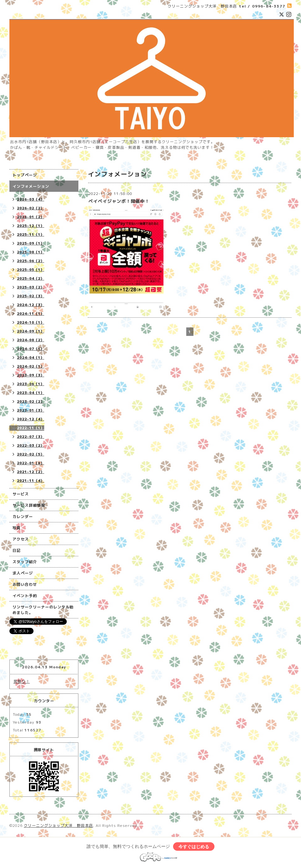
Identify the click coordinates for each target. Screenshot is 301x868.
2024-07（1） (31, 349)
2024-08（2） (31, 340)
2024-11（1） (31, 314)
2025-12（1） (31, 226)
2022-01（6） (31, 463)
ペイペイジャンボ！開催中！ (119, 201)
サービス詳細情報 (29, 505)
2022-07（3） (31, 437)
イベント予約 (25, 596)
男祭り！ (22, 681)
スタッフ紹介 (25, 562)
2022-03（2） (31, 445)
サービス (21, 494)
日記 (17, 550)
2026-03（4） (31, 199)
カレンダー (23, 517)
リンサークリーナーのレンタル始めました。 (43, 610)
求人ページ (23, 573)
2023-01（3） (31, 410)
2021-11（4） (31, 481)
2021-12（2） (31, 472)
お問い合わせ (25, 584)
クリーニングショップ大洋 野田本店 (58, 825)
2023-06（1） (31, 384)
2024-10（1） (31, 322)
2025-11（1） (31, 235)
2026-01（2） (31, 217)
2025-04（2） (31, 278)
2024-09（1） (31, 331)
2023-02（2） (31, 402)
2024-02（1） (31, 366)
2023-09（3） (31, 375)
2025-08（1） (31, 252)
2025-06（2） (31, 261)
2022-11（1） (31, 428)
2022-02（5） (31, 454)
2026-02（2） (31, 208)
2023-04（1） (31, 393)
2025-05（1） (31, 270)
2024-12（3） (31, 305)
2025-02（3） (31, 296)
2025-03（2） (31, 287)
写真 (17, 528)
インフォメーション (31, 186)
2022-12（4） (31, 419)
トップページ (25, 175)
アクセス (21, 539)
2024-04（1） (31, 358)
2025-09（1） (31, 243)
